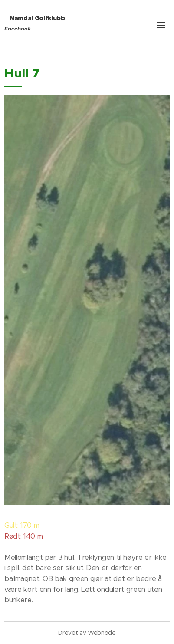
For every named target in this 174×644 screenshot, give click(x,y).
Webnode (102, 633)
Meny (161, 25)
